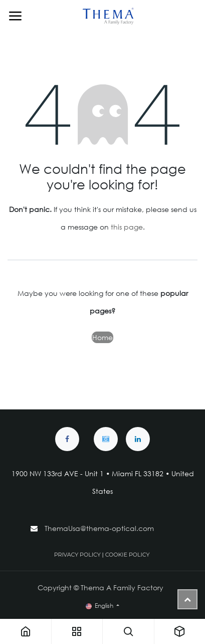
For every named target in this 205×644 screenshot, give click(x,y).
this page (127, 227)
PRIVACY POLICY (77, 555)
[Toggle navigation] (15, 16)
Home (102, 337)
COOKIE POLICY (128, 555)
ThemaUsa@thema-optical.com (100, 528)
